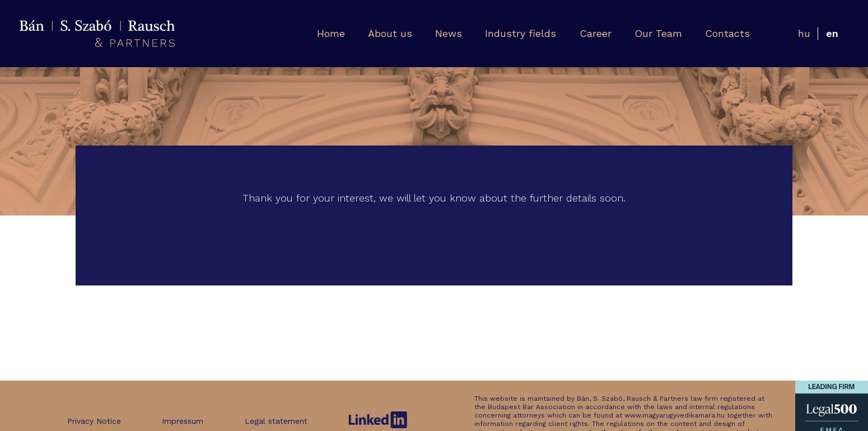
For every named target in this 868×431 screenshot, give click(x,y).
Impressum (183, 421)
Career (596, 33)
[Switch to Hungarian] (804, 34)
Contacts (727, 33)
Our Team (658, 33)
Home (331, 33)
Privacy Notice (94, 421)
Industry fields (521, 33)
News (449, 33)
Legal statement (276, 421)
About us (390, 33)
